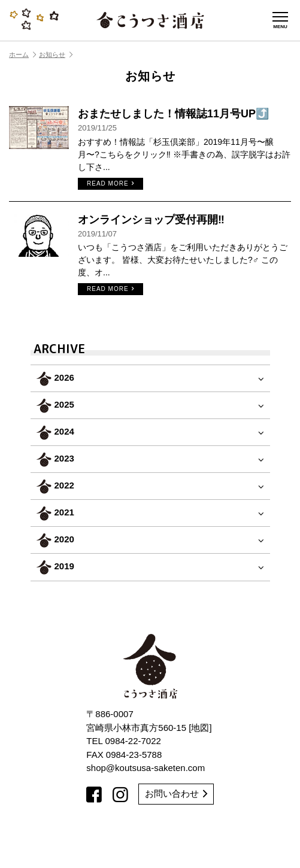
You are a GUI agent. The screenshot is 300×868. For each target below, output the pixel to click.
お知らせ (56, 54)
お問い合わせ (176, 793)
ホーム (22, 54)
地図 (200, 728)
